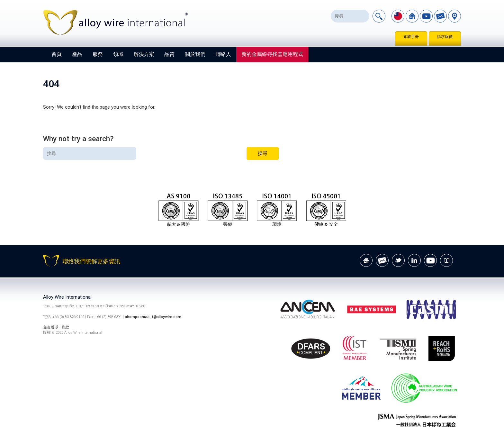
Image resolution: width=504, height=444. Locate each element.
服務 (98, 54)
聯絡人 (223, 54)
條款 (65, 327)
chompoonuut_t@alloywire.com (153, 317)
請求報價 (445, 37)
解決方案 (144, 54)
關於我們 (195, 54)
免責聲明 (51, 327)
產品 (77, 54)
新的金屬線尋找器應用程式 (272, 54)
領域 (118, 54)
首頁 (57, 54)
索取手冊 (411, 37)
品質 (169, 54)
